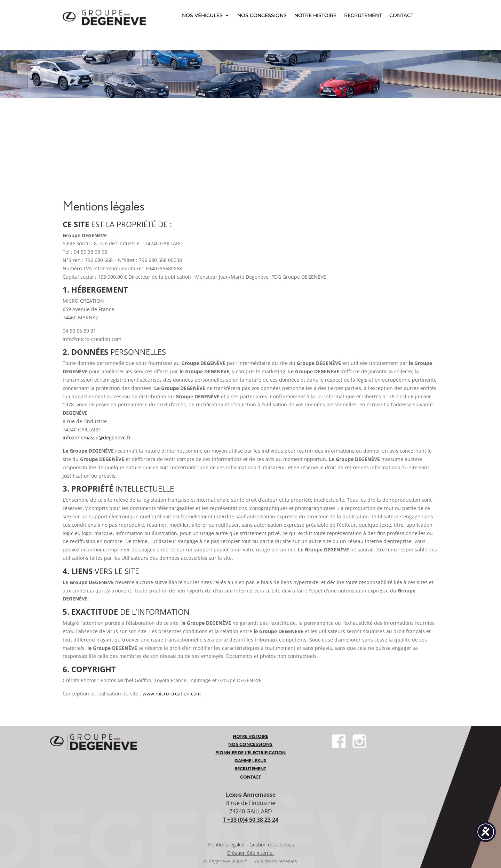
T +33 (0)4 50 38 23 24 (250, 820)
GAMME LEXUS (250, 761)
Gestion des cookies (272, 845)
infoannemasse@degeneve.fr (97, 437)
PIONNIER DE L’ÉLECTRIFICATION (250, 753)
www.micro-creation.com (172, 694)
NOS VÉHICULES (202, 15)
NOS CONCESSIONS (262, 15)
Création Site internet (251, 853)
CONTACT (401, 15)
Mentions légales (226, 845)
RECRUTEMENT (363, 15)
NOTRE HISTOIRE (315, 15)
